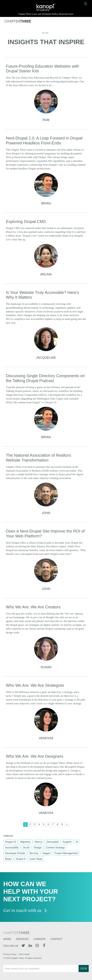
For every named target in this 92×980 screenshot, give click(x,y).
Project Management (66, 853)
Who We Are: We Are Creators (33, 607)
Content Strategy (55, 848)
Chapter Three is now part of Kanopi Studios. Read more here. (46, 14)
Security (34, 853)
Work (7, 939)
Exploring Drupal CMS (26, 222)
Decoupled (53, 842)
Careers (39, 939)
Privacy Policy (10, 954)
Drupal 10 (11, 842)
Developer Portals (15, 853)
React (8, 859)
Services (22, 939)
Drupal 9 (21, 859)
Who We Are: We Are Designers (35, 756)
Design (38, 848)
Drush (26, 848)
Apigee (46, 853)
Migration (25, 842)
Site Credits (24, 954)
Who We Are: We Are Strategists (35, 685)
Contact (56, 939)
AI (77, 842)
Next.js (38, 842)
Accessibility (12, 848)
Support (67, 842)
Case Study (36, 859)
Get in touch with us (25, 911)
